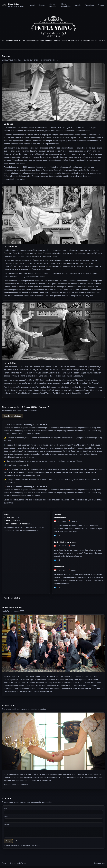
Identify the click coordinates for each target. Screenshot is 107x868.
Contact (101, 5)
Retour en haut (99, 865)
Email (6, 816)
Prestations (89, 5)
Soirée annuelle (53, 5)
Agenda (77, 5)
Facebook (36, 847)
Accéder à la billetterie (13, 416)
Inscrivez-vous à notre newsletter (17, 847)
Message (7, 825)
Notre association (66, 5)
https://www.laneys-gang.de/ (18, 465)
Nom (6, 808)
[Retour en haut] (14, 5)
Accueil (32, 5)
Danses (42, 5)
